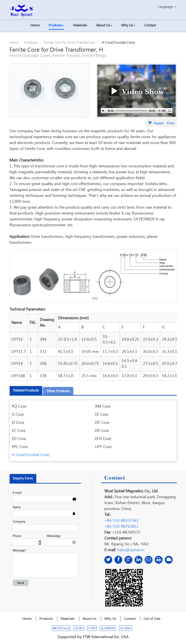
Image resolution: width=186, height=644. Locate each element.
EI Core (18, 423)
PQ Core (19, 406)
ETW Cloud (61, 628)
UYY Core (103, 447)
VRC (79, 628)
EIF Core (102, 423)
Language (167, 7)
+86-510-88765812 (121, 526)
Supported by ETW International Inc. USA (93, 637)
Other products (58, 391)
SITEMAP (108, 628)
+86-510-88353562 (121, 521)
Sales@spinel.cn (131, 550)
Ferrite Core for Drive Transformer (69, 43)
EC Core (19, 431)
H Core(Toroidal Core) (31, 455)
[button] (56, 26)
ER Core (102, 431)
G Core (18, 415)
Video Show (137, 91)
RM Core (103, 406)
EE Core (102, 415)
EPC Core (20, 447)
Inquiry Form (23, 478)
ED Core (19, 439)
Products (31, 43)
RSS (92, 628)
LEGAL (126, 628)
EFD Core (103, 439)
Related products (26, 391)
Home (14, 43)
